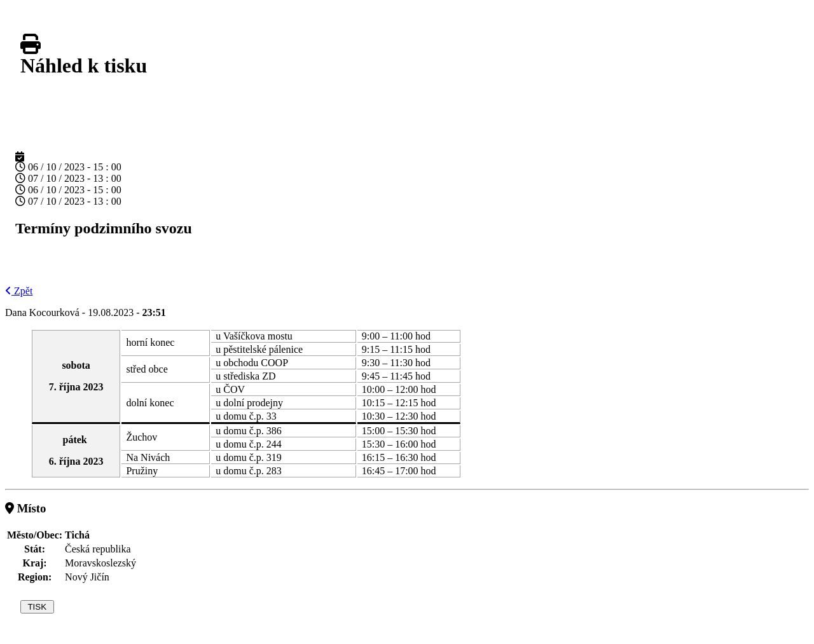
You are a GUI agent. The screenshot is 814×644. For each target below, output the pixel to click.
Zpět (19, 291)
